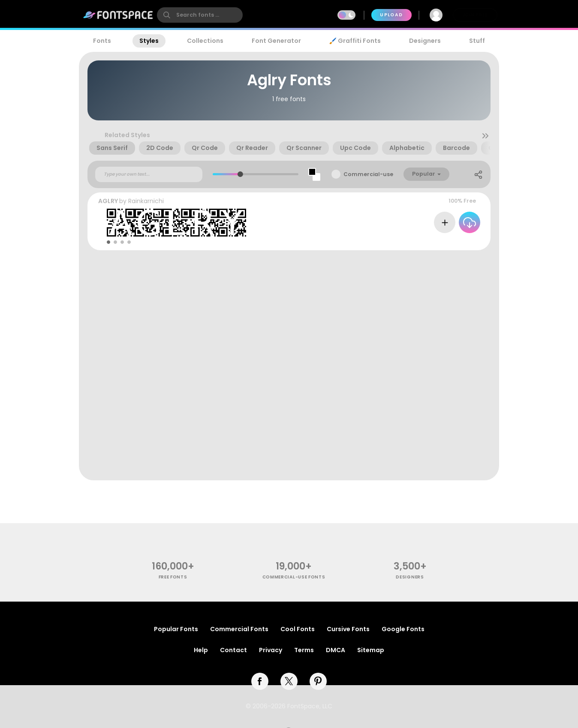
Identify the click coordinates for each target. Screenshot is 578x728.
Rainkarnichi (146, 201)
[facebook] (260, 681)
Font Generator (276, 41)
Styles (149, 41)
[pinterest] (318, 681)
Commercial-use (368, 174)
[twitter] (289, 681)
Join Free (475, 15)
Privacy (271, 650)
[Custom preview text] (149, 174)
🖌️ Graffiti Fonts (355, 41)
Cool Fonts (298, 629)
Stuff (477, 41)
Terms (304, 650)
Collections (205, 41)
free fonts (173, 577)
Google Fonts (403, 629)
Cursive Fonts (348, 629)
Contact (233, 650)
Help (201, 650)
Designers (425, 41)
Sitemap (371, 650)
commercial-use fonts (294, 577)
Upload (391, 15)
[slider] (240, 174)
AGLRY (108, 201)
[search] (200, 15)
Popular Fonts (176, 629)
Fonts (102, 41)
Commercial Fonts (239, 629)
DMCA (336, 650)
